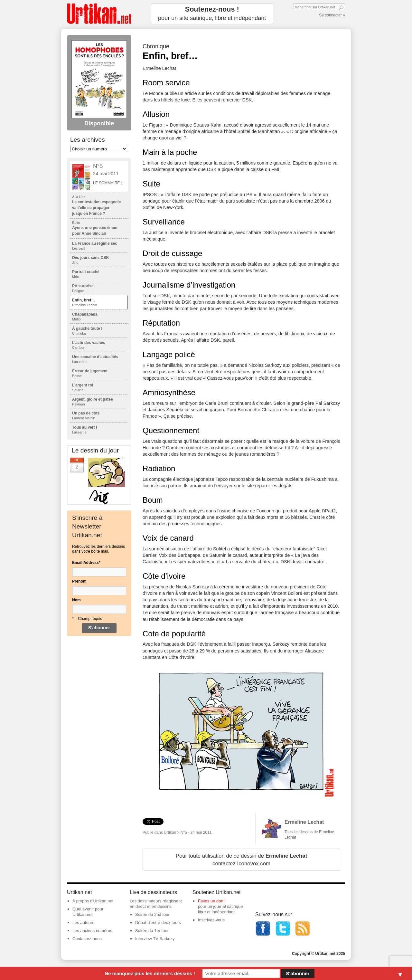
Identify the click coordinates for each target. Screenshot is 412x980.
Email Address (86, 563)
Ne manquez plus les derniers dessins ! (150, 973)
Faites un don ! (212, 901)
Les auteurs (83, 923)
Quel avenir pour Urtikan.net (88, 912)
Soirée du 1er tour (152, 931)
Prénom (79, 581)
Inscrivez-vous (211, 920)
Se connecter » (332, 15)
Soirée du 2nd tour (152, 914)
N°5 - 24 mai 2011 (196, 833)
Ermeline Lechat (304, 822)
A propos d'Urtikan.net (93, 901)
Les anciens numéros (92, 931)
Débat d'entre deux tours (158, 923)
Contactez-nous (87, 939)
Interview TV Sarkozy (155, 939)
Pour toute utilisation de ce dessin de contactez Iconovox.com (242, 860)
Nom (76, 600)
